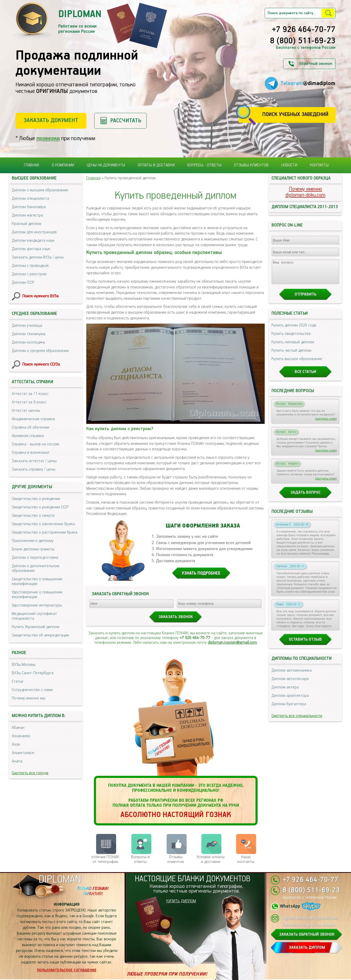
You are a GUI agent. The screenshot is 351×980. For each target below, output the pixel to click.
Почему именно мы (29, 698)
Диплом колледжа (28, 342)
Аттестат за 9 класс (29, 402)
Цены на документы (106, 165)
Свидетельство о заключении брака (43, 524)
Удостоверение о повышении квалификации (37, 595)
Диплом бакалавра (29, 207)
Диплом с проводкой (30, 266)
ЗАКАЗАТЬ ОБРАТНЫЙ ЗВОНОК (307, 934)
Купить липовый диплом (293, 347)
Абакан (18, 728)
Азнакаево (21, 736)
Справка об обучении (30, 427)
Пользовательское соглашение (67, 970)
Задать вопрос (305, 497)
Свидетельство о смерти (33, 516)
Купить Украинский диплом (36, 627)
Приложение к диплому (33, 541)
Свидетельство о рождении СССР (40, 507)
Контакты (319, 165)
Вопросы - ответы (204, 165)
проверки (48, 138)
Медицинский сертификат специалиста (34, 616)
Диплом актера (285, 692)
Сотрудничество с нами (32, 690)
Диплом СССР (23, 283)
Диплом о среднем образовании (40, 351)
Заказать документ (51, 120)
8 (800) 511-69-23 (303, 41)
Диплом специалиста (30, 199)
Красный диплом (26, 224)
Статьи (18, 681)
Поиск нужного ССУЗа (41, 364)
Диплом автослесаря (290, 684)
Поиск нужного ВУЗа (40, 296)
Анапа (17, 761)
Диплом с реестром (29, 274)
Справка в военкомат (31, 453)
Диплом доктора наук (31, 249)
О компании (63, 165)
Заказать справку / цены (34, 469)
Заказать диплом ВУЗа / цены (38, 257)
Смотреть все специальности (297, 721)
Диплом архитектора (290, 700)
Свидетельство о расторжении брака (45, 532)
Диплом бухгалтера (289, 709)
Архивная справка (28, 436)
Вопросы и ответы (140, 859)
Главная (31, 165)
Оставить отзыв (305, 644)
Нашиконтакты (246, 859)
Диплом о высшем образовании (40, 190)
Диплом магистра (27, 215)
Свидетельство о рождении (36, 499)
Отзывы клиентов (251, 165)
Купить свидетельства (291, 338)
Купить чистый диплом (291, 355)
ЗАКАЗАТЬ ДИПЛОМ (307, 948)
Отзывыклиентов (176, 859)
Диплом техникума (29, 334)
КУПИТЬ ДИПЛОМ (181, 901)
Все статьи (305, 376)
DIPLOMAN (60, 880)
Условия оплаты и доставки (211, 859)
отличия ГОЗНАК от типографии (105, 859)
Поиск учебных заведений (295, 115)
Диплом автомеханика (292, 675)
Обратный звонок (316, 64)
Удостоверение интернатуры (37, 605)
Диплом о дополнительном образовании (36, 568)
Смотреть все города (30, 773)
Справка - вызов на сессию (36, 444)
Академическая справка (33, 419)
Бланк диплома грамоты (33, 549)
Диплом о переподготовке (35, 558)
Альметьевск (23, 753)
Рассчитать (126, 121)
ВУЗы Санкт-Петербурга (33, 673)
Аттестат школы (26, 411)
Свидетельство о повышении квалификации (37, 581)
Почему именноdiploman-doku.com (305, 192)
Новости (289, 165)
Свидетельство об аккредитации (40, 635)
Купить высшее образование (297, 364)
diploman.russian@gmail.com (232, 643)
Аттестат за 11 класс (30, 394)
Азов (16, 744)
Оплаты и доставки (156, 165)
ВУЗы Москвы (24, 665)
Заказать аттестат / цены (34, 461)
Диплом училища (27, 326)
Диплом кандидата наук (33, 241)
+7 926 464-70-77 (304, 30)
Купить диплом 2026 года (294, 330)
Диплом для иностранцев (34, 232)
